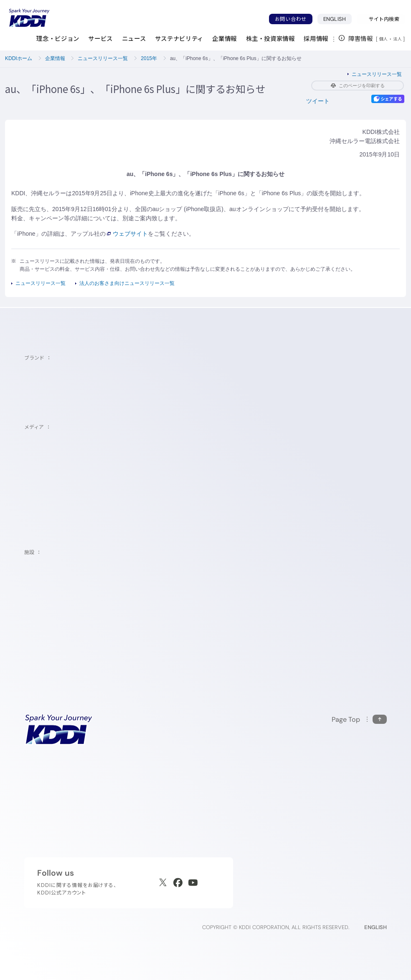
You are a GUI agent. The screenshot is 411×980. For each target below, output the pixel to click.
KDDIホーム (19, 58)
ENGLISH (337, 19)
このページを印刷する (358, 86)
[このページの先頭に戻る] (359, 719)
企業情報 (55, 58)
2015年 (149, 58)
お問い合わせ (291, 19)
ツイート (318, 101)
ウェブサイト (127, 234)
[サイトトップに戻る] (29, 18)
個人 (384, 39)
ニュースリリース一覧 (103, 58)
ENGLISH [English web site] (375, 927)
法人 (398, 39)
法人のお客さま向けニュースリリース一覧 (127, 283)
